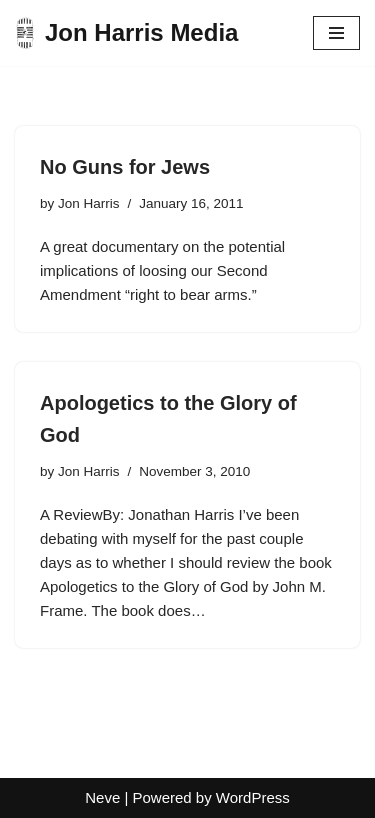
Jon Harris (89, 203)
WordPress (253, 797)
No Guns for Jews (125, 167)
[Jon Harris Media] (126, 33)
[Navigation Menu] (336, 33)
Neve (102, 797)
